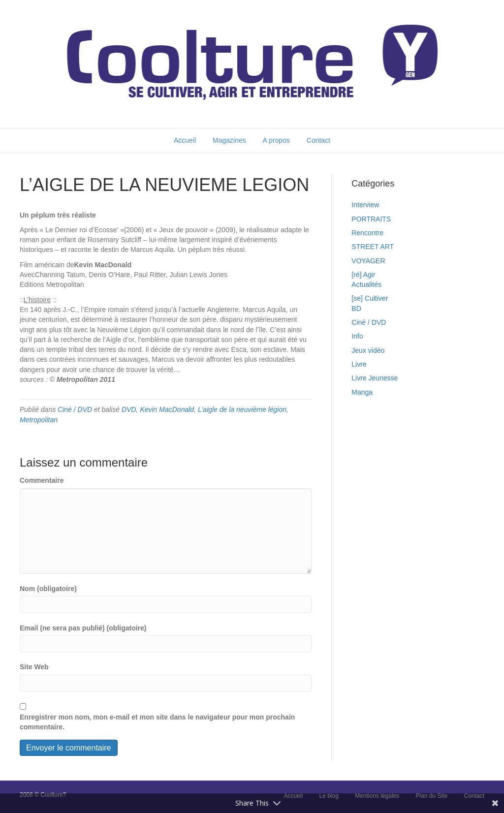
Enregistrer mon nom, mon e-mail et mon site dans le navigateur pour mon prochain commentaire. (157, 722)
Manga (362, 392)
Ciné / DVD (75, 409)
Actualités (366, 284)
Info (357, 336)
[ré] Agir (363, 275)
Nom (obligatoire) (48, 589)
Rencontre (367, 233)
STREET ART (373, 247)
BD (356, 309)
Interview (365, 205)
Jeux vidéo (368, 350)
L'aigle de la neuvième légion (242, 409)
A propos (276, 140)
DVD (129, 409)
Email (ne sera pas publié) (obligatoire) (83, 628)
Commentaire (42, 480)
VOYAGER (368, 261)
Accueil (185, 140)
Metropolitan (39, 420)
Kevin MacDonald (167, 409)
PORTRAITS (371, 219)
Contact (318, 140)
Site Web (34, 667)
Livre (359, 364)
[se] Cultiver (370, 298)
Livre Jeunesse (375, 378)
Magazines (229, 140)
